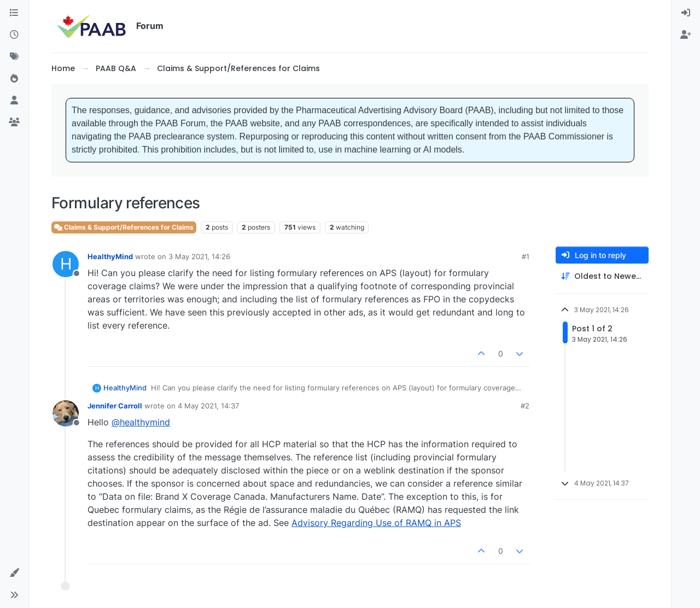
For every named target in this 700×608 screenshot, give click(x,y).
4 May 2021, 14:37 (208, 406)
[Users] (14, 101)
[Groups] (14, 122)
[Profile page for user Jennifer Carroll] (66, 413)
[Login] (686, 13)
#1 (526, 256)
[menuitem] (686, 13)
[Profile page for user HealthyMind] (66, 264)
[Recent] (14, 35)
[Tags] (14, 57)
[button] (14, 573)
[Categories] (14, 13)
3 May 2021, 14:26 (199, 256)
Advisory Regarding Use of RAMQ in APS (376, 523)
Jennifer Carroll (115, 406)
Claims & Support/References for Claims (124, 227)
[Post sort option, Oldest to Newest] (602, 276)
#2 (525, 406)
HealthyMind (110, 256)
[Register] (686, 35)
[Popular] (14, 79)
